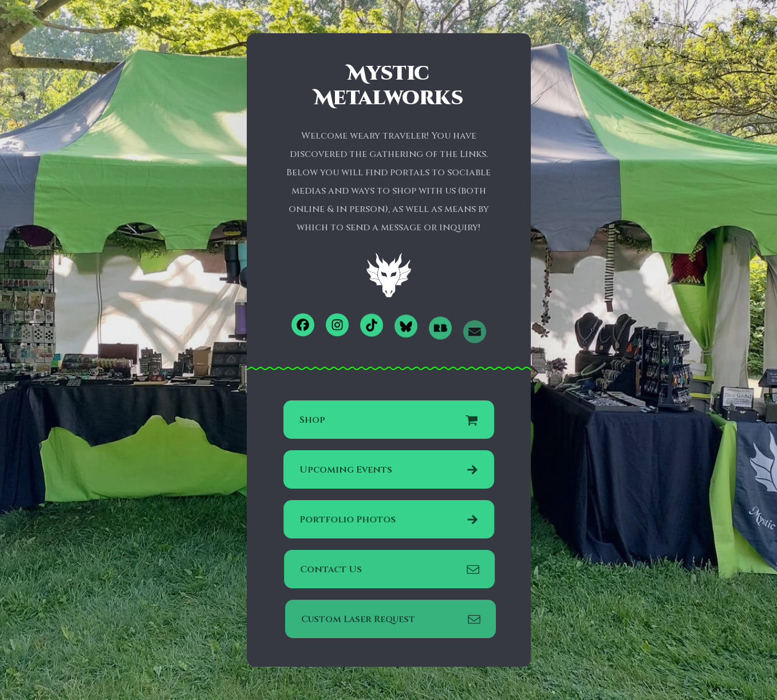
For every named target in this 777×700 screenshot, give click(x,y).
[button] (303, 325)
